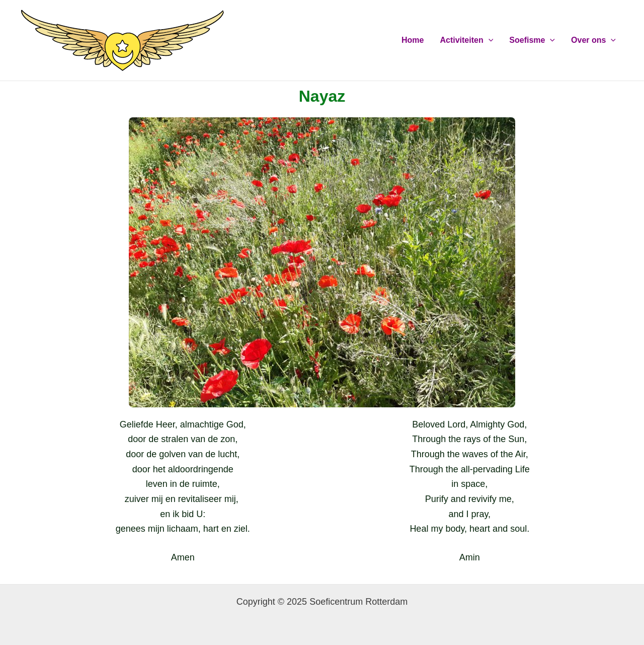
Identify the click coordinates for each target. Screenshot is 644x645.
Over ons (593, 40)
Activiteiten (466, 40)
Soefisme (532, 40)
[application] (489, 40)
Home (413, 40)
